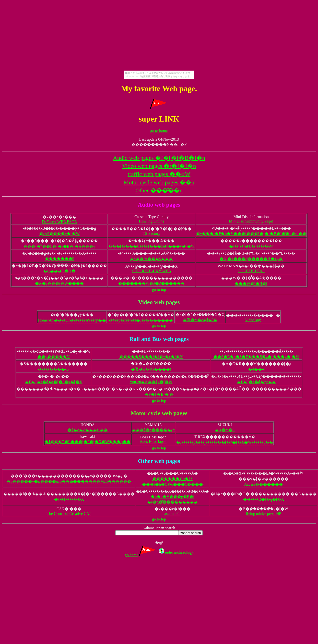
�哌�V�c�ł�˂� (200, 320)
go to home (159, 131)
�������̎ (59, 259)
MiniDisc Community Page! (251, 221)
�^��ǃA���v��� (151, 259)
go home (141, 555)
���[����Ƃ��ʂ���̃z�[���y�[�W (152, 246)
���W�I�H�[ (251, 284)
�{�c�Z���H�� (88, 430)
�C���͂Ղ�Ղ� (59, 271)
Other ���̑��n (159, 190)
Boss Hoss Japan (153, 441)
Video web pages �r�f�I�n (159, 166)
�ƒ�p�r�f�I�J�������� (141, 320)
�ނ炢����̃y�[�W (59, 234)
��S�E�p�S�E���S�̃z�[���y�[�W (256, 357)
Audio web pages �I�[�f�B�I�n (159, 158)
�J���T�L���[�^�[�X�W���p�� (88, 442)
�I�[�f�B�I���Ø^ (251, 246)
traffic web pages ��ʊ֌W (159, 174)
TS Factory (152, 233)
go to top (159, 290)
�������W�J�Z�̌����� (151, 283)
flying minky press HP (263, 514)
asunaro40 (173, 514)
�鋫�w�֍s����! (151, 369)
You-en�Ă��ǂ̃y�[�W (151, 382)
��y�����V (54, 357)
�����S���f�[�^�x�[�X (151, 357)
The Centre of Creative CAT (69, 514)
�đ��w (257, 369)
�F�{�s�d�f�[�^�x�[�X (54, 382)
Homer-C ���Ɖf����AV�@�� (72, 320)
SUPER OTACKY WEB (152, 271)
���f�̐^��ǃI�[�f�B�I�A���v (59, 246)
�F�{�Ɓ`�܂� (159, 394)
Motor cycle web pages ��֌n (159, 182)
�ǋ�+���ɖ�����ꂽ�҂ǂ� (251, 259)
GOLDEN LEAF (251, 271)
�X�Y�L (225, 430)
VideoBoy (253, 320)
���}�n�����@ (153, 430)
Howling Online (152, 221)
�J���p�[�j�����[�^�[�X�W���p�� (225, 442)
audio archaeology (176, 552)
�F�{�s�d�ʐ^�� (256, 382)
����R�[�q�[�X (264, 499)
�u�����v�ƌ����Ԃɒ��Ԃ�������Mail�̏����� (69, 481)
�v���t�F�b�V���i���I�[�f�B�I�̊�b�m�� (251, 234)
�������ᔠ (54, 369)
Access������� (263, 484)
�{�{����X (69, 499)
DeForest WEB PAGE (59, 222)
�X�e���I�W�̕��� (59, 283)
